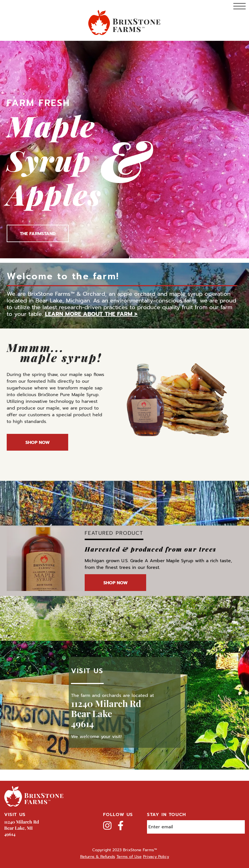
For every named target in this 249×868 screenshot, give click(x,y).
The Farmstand (38, 234)
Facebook (121, 826)
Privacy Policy (156, 857)
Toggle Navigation (239, 6)
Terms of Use (129, 857)
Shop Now (38, 443)
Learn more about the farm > (91, 314)
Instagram (107, 826)
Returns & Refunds (98, 857)
